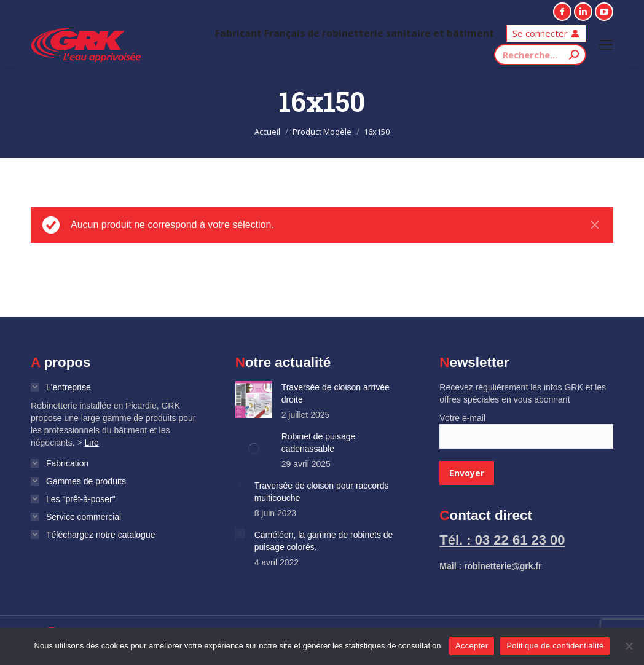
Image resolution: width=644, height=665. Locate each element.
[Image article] (254, 399)
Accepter (472, 646)
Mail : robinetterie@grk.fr (490, 566)
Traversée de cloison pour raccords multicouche (322, 492)
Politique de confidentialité (555, 646)
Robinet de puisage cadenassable (319, 443)
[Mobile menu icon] (606, 45)
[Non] (629, 646)
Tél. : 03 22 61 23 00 (502, 540)
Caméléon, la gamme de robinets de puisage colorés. (324, 541)
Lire (92, 443)
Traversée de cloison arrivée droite (336, 393)
